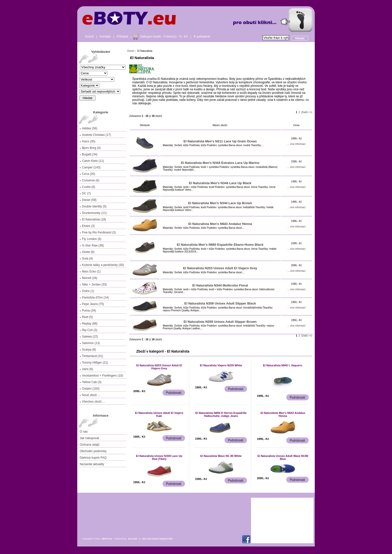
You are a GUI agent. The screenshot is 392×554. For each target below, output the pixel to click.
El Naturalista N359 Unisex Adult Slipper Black (220, 303)
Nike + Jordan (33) (93, 285)
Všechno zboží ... (92, 402)
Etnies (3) (87, 226)
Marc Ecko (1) (90, 271)
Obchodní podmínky (93, 451)
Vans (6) (86, 369)
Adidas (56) (88, 128)
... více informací (296, 144)
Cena (296, 125)
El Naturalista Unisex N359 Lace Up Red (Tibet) (159, 457)
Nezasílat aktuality (92, 464)
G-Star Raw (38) (92, 245)
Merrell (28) (88, 278)
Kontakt (105, 36)
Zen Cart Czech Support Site (157, 539)
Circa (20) (87, 174)
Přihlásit (122, 36)
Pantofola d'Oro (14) (94, 298)
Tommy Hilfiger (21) (94, 363)
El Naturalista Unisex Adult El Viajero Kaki (159, 414)
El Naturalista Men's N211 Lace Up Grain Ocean (220, 141)
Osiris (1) (87, 291)
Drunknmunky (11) (93, 213)
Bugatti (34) (89, 154)
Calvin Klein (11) (92, 161)
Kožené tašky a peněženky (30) (102, 265)
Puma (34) (88, 311)
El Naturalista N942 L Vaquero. (283, 365)
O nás (84, 432)
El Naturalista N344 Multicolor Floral (220, 285)
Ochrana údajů (90, 445)
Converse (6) (89, 180)
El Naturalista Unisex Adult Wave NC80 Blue (283, 457)
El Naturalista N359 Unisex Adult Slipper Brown (220, 322)
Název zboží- (220, 125)
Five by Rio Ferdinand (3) (98, 232)
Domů (90, 36)
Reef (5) (86, 317)
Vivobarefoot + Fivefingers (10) (101, 376)
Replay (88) (89, 324)
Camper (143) (90, 167)
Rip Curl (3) (88, 330)
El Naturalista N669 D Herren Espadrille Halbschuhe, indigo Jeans (221, 414)
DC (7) (85, 193)
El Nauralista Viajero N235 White (221, 365)
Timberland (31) (91, 356)
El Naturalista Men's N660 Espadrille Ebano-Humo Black (220, 245)
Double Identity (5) (93, 206)
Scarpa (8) (88, 350)
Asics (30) (87, 141)
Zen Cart (133, 539)
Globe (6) (87, 252)
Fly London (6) (90, 239)
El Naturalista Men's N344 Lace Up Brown (220, 203)
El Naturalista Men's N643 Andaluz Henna (220, 224)
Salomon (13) (90, 343)
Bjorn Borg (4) (90, 148)
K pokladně (202, 36)
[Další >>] (307, 112)
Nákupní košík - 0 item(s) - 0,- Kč (164, 36)
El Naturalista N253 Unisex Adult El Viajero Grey (220, 268)
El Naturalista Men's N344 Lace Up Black (220, 183)
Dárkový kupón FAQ (93, 458)
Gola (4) (86, 258)
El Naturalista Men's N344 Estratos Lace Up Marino (220, 163)
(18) (93, 219)
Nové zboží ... (90, 395)
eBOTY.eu (107, 539)
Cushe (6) (87, 187)
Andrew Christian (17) (95, 135)
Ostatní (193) (90, 389)
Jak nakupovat (89, 438)
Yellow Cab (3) (91, 382)
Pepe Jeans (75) (92, 304)
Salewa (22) (89, 337)
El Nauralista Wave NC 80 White (221, 456)
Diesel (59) (88, 200)
